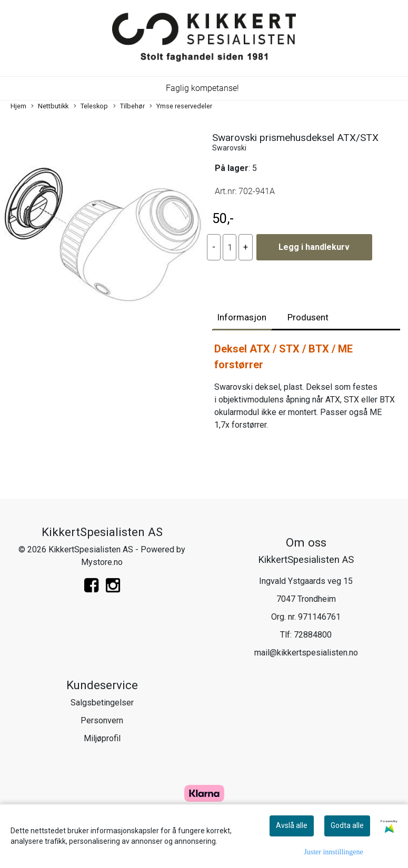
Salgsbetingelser (102, 703)
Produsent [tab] (308, 317)
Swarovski (229, 148)
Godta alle (347, 825)
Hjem (18, 106)
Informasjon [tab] (242, 317)
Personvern (102, 720)
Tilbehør (129, 107)
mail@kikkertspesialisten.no (306, 653)
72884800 (313, 635)
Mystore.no (102, 562)
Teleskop (91, 107)
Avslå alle (292, 825)
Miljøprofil (102, 738)
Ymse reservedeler (181, 107)
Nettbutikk (50, 107)
